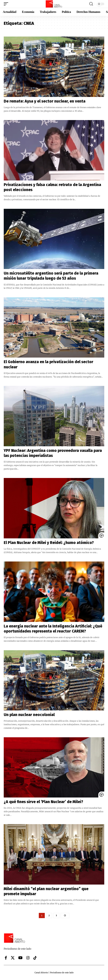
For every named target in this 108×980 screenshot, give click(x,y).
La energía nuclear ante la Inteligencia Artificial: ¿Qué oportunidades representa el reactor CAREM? (53, 629)
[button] (7, 4)
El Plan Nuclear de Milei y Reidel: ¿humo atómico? (49, 543)
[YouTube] (20, 958)
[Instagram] (28, 958)
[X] (13, 958)
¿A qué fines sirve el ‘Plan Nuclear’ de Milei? (43, 802)
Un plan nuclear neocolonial (29, 715)
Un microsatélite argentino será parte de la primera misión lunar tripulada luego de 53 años (51, 276)
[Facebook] (6, 958)
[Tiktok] (35, 958)
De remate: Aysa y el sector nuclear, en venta (45, 101)
